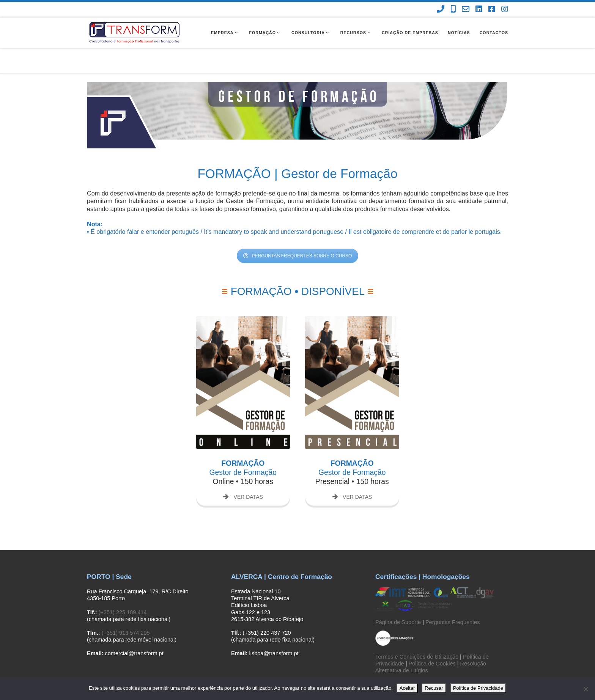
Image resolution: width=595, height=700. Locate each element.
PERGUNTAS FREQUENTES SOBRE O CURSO (298, 231)
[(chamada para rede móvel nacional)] (453, 9)
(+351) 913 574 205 (126, 608)
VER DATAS (243, 471)
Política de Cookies (432, 638)
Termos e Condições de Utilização (417, 631)
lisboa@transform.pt (274, 628)
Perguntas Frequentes (453, 597)
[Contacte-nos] (466, 9)
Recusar (434, 688)
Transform (120, 677)
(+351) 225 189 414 (123, 587)
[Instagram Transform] (505, 9)
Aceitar (407, 688)
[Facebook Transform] (492, 9)
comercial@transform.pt (134, 628)
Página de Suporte (398, 597)
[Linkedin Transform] (479, 9)
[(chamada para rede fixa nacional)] (441, 9)
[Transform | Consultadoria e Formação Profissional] (134, 32)
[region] (297, 91)
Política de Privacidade (478, 688)
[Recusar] (586, 689)
